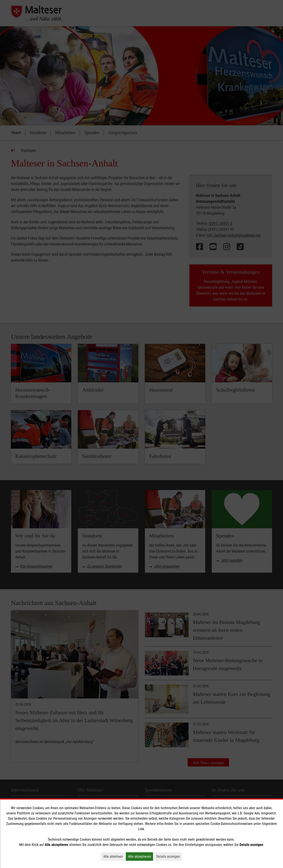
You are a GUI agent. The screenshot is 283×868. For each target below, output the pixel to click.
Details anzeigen (169, 856)
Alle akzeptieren (141, 856)
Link (141, 829)
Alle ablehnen (114, 856)
